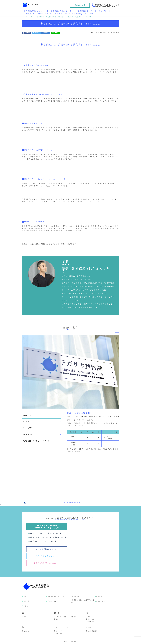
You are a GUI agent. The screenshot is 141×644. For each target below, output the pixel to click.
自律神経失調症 (92, 631)
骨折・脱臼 (59, 633)
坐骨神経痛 (91, 621)
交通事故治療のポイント (56, 596)
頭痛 (24, 617)
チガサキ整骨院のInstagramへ (47, 563)
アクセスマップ (42, 434)
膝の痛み (26, 631)
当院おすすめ (52, 601)
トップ (26, 596)
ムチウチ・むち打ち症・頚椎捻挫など (67, 617)
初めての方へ (42, 415)
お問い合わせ (101, 601)
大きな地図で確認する (72, 501)
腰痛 (88, 617)
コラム (26, 606)
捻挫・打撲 (59, 631)
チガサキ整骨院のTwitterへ (47, 556)
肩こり (57, 619)
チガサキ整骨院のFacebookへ (47, 549)
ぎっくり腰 (91, 619)
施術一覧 (26, 601)
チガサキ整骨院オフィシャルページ (42, 441)
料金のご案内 (42, 428)
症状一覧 (99, 596)
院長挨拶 (42, 422)
